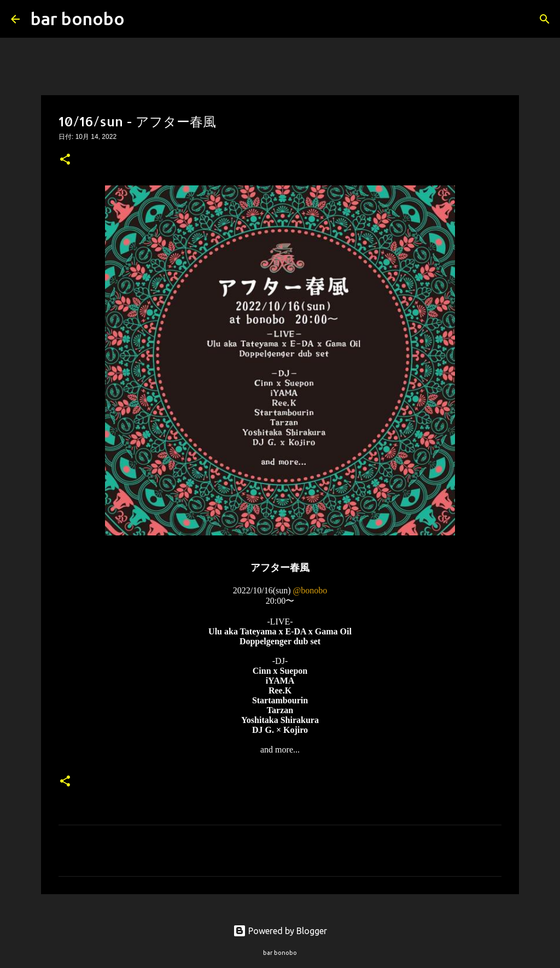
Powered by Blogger (280, 931)
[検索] (140, 19)
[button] (65, 160)
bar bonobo (78, 19)
